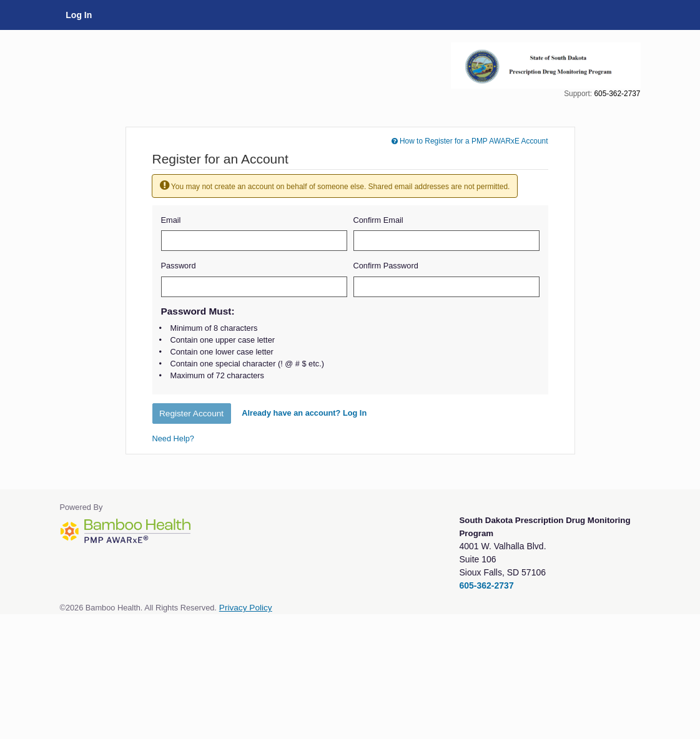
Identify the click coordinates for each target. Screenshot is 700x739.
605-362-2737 (617, 94)
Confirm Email (378, 220)
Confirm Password (386, 266)
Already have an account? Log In (304, 413)
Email (171, 220)
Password (179, 266)
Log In (79, 15)
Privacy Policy (246, 608)
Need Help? (173, 438)
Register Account (191, 414)
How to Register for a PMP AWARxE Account (470, 141)
